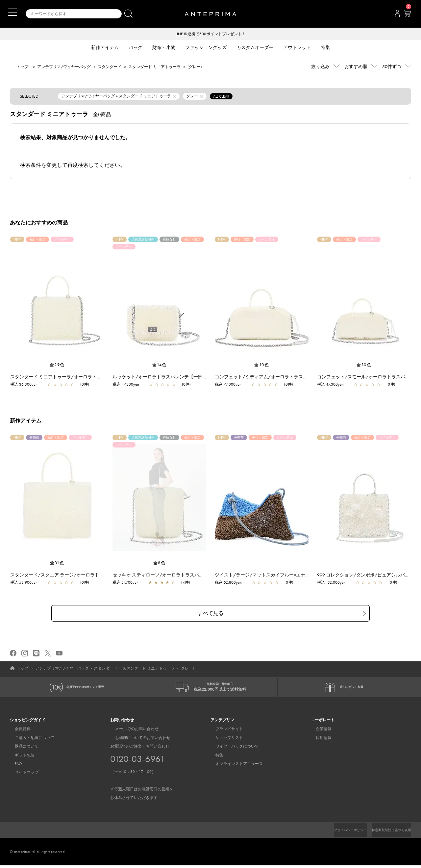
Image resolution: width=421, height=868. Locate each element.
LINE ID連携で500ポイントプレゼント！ (211, 34)
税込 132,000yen (335, 583)
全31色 (57, 563)
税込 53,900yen (27, 583)
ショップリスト (224, 740)
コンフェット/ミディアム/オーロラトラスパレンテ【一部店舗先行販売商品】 (299, 377)
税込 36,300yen (27, 385)
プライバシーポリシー (339, 832)
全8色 (160, 563)
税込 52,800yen (232, 583)
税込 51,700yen (129, 583)
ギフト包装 (20, 758)
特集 (214, 758)
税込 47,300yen (129, 385)
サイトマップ (22, 775)
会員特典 (18, 731)
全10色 (262, 365)
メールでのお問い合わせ (132, 731)
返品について (22, 749)
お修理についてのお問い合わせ (138, 740)
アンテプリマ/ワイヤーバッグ (64, 67)
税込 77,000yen (231, 385)
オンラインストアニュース (234, 766)
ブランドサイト (224, 731)
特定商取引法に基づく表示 (387, 832)
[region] (159, 498)
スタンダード (110, 67)
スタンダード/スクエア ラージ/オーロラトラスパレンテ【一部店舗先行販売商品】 (99, 575)
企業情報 (319, 731)
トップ (22, 67)
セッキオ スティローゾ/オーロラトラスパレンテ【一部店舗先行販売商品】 (194, 575)
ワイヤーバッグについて (232, 749)
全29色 (57, 365)
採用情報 (319, 740)
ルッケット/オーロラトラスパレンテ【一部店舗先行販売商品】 (182, 377)
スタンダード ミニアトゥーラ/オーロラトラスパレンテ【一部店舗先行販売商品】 (98, 377)
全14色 (160, 365)
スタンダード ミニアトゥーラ (154, 67)
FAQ (13, 766)
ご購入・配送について (30, 740)
